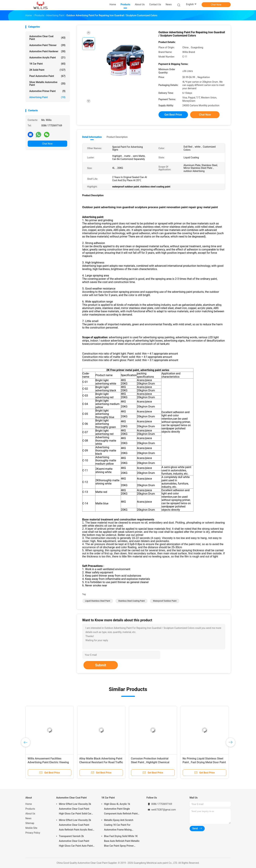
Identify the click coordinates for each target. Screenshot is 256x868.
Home (29, 804)
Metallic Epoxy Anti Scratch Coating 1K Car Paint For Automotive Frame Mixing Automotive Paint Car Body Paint (122, 825)
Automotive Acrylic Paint (47, 58)
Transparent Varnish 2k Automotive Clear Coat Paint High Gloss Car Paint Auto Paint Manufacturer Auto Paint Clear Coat (76, 841)
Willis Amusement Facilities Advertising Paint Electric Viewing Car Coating (48, 762)
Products (30, 809)
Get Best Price (173, 115)
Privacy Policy (33, 833)
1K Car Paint (47, 64)
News (28, 818)
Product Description (117, 137)
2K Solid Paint (47, 70)
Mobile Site (31, 828)
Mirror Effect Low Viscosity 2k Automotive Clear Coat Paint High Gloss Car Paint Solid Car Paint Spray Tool (75, 809)
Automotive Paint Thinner (47, 45)
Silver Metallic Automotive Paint (47, 84)
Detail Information (92, 137)
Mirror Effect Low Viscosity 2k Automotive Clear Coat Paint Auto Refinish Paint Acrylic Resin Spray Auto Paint (76, 825)
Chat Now (216, 5)
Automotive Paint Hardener (47, 51)
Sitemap (30, 823)
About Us (30, 814)
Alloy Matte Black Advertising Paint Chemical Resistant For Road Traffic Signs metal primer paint (101, 762)
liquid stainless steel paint (98, 601)
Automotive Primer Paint (47, 91)
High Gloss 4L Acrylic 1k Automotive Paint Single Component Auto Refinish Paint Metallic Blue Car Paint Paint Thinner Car (121, 809)
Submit (101, 665)
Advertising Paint (47, 97)
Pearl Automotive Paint (47, 76)
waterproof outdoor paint (165, 601)
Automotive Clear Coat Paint (47, 38)
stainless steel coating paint (132, 601)
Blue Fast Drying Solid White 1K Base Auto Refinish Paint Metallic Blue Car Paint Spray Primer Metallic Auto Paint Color (122, 841)
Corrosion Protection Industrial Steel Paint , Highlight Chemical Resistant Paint (150, 762)
